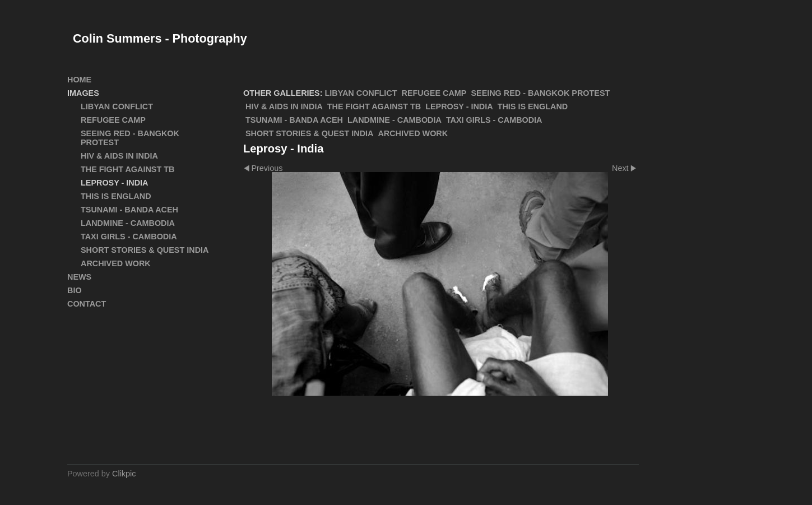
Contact (87, 304)
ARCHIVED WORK (413, 133)
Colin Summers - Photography (160, 38)
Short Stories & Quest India (309, 133)
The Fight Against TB (374, 106)
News (79, 277)
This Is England (533, 106)
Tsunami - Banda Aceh (294, 120)
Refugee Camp (434, 93)
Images (83, 93)
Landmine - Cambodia (395, 120)
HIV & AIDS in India (284, 106)
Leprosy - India (459, 106)
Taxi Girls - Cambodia (494, 120)
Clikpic (124, 474)
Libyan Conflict (361, 93)
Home (79, 80)
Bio (75, 290)
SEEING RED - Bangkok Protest (540, 93)
